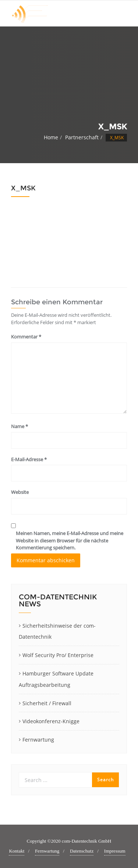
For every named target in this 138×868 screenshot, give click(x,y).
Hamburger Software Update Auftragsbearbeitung (56, 679)
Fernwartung (38, 740)
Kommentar (26, 337)
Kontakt (17, 851)
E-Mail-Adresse (29, 459)
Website (20, 492)
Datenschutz (82, 851)
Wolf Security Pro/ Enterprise (58, 655)
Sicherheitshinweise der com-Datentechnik (57, 631)
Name (20, 426)
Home (51, 137)
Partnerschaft (82, 137)
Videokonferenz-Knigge (51, 721)
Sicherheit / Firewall (47, 703)
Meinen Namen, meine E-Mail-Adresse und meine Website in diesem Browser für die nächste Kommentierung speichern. (70, 540)
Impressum (115, 851)
